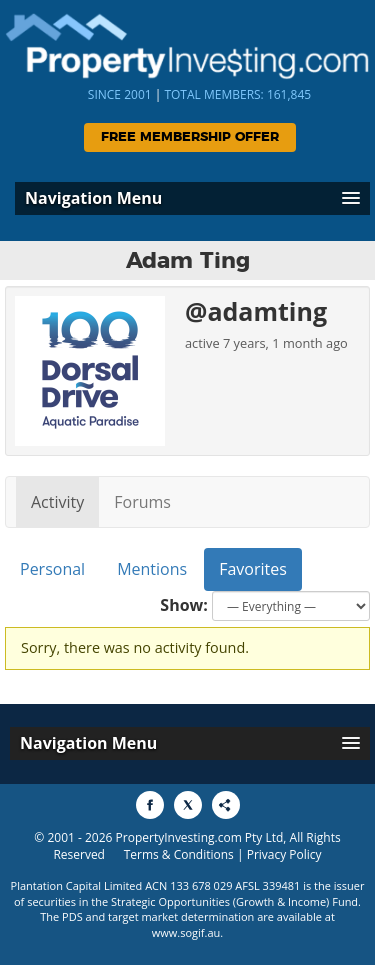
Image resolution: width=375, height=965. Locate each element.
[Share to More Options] (226, 805)
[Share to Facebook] (150, 805)
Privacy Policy (284, 854)
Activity (57, 502)
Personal (52, 569)
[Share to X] (188, 805)
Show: (184, 605)
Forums (142, 502)
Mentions (152, 569)
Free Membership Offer (190, 137)
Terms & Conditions (179, 854)
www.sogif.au (186, 932)
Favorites (253, 569)
